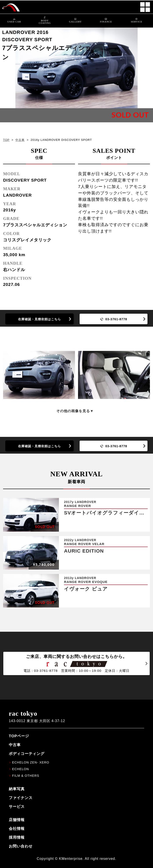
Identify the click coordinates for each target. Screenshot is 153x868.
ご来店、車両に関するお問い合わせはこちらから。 (76, 663)
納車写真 (17, 789)
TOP (6, 140)
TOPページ (19, 736)
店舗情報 (17, 820)
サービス (17, 807)
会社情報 (17, 829)
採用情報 (17, 837)
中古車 (20, 140)
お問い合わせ (21, 846)
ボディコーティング (27, 754)
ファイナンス (21, 798)
